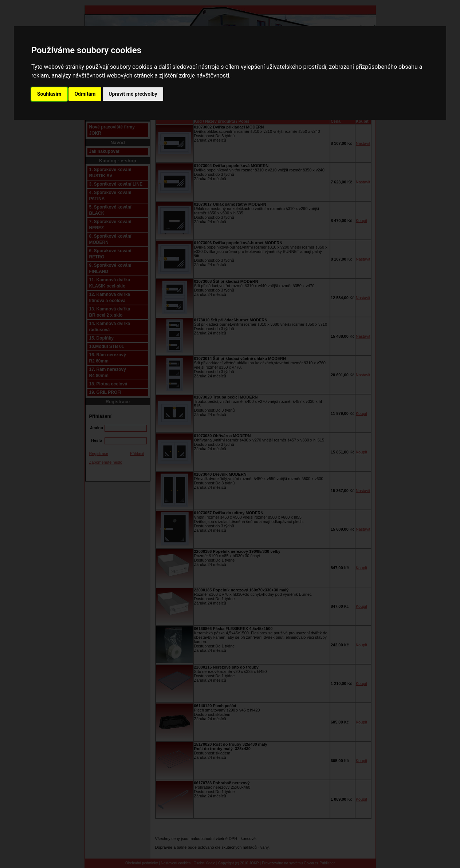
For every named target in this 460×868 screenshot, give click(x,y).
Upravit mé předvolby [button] (133, 94)
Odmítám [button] (85, 94)
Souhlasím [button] (49, 94)
